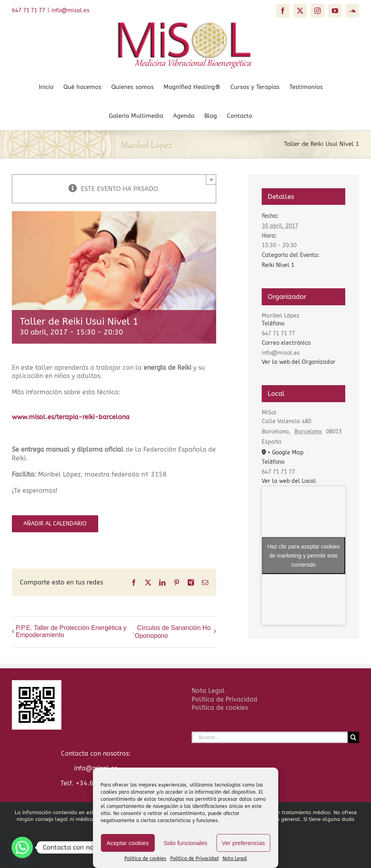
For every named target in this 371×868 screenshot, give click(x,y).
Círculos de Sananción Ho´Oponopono (172, 632)
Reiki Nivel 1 (278, 265)
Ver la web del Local (289, 481)
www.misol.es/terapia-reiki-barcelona (71, 417)
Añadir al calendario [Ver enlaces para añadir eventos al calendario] (55, 524)
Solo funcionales (185, 843)
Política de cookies (220, 708)
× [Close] (211, 179)
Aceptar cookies (128, 843)
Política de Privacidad (194, 859)
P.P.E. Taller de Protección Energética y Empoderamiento (71, 631)
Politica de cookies (145, 859)
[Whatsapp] (22, 847)
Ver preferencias (243, 843)
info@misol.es (70, 10)
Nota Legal (235, 859)
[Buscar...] (270, 737)
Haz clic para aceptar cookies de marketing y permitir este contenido (303, 556)
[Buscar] (353, 737)
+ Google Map (285, 453)
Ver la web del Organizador (299, 362)
